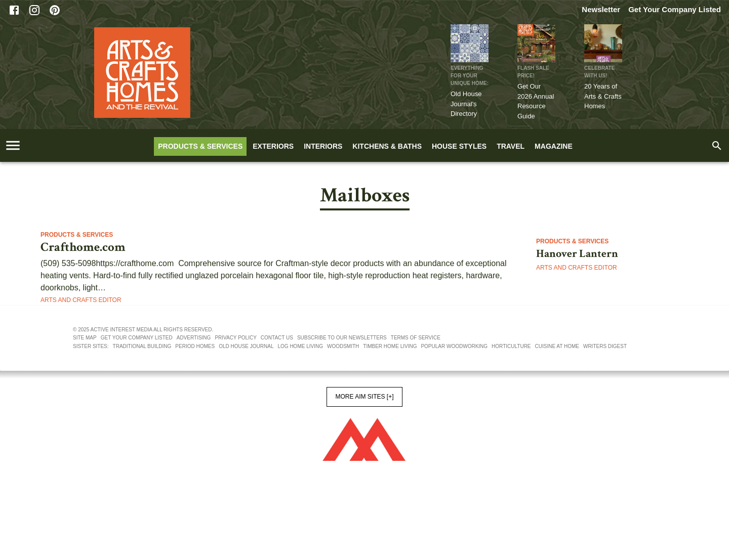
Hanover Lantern (577, 254)
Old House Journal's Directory (466, 104)
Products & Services (200, 146)
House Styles (459, 146)
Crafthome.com (83, 247)
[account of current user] (13, 145)
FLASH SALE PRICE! (533, 72)
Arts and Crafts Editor (81, 300)
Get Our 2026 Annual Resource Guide (536, 101)
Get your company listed (137, 338)
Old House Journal (246, 346)
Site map (85, 338)
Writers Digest (605, 346)
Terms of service (416, 338)
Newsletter (601, 9)
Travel (511, 146)
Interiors (323, 146)
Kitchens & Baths (387, 146)
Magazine (554, 146)
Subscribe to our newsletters (342, 338)
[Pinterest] (55, 10)
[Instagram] (34, 10)
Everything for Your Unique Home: (470, 76)
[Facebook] (14, 10)
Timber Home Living (390, 346)
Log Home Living (300, 346)
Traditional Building (142, 346)
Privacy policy (235, 338)
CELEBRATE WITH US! (599, 72)
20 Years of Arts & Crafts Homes (603, 96)
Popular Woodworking (454, 346)
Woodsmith (343, 346)
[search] (717, 146)
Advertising (194, 338)
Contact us (277, 338)
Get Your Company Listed (675, 9)
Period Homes (195, 346)
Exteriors (273, 146)
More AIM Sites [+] (364, 397)
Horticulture (511, 346)
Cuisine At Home (557, 346)
